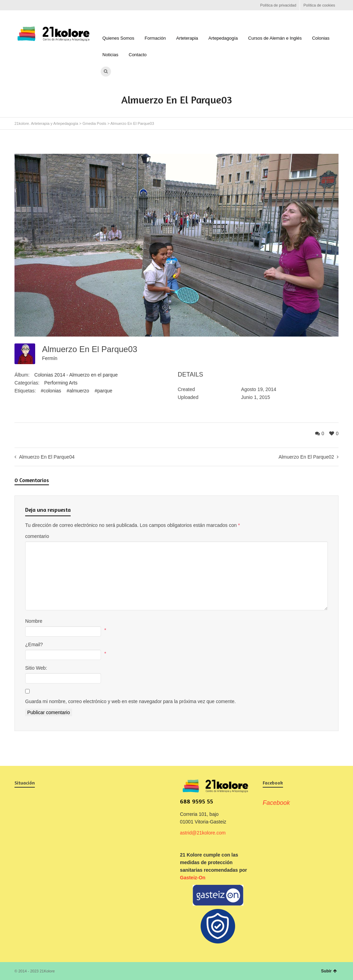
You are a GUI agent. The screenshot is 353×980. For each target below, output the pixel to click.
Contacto (138, 55)
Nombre (34, 621)
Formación (155, 38)
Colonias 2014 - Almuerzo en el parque (76, 375)
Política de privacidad (278, 5)
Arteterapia (187, 38)
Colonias (321, 38)
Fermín (50, 358)
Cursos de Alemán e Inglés (275, 38)
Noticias (110, 55)
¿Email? (34, 644)
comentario (37, 536)
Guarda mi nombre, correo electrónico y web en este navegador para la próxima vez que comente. (130, 701)
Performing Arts (61, 383)
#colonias (51, 391)
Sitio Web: (36, 668)
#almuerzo (78, 391)
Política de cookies (319, 5)
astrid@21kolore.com (203, 833)
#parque (103, 391)
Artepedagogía (223, 38)
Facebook (19, 5)
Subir (329, 971)
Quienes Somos (118, 38)
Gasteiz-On (193, 878)
